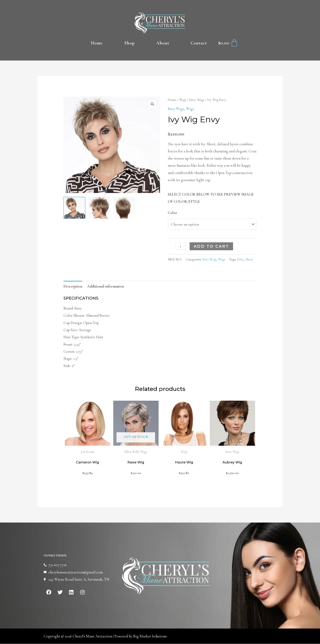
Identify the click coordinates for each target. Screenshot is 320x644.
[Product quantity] (181, 246)
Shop (129, 43)
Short (249, 259)
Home (97, 43)
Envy (240, 259)
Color (172, 213)
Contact (199, 43)
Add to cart (211, 246)
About (163, 43)
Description (73, 286)
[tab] (73, 286)
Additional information (105, 286)
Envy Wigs (197, 100)
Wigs (183, 100)
